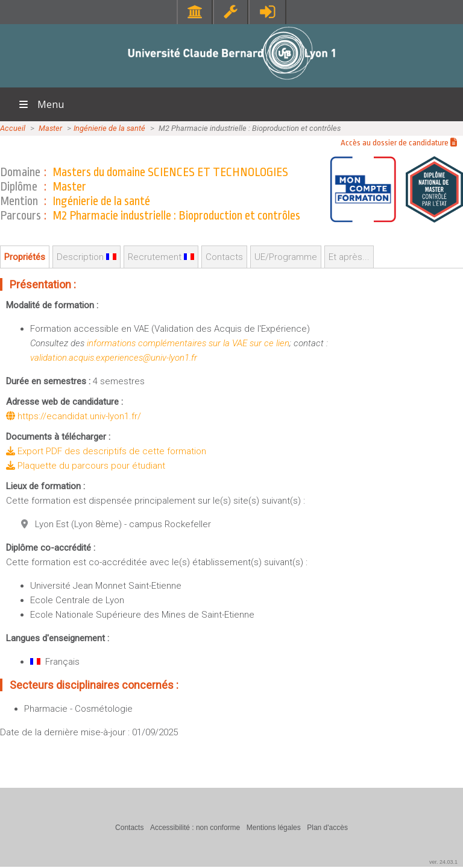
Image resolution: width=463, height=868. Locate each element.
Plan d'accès (327, 828)
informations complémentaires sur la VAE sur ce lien (188, 343)
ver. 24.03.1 (443, 862)
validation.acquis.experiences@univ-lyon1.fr (114, 358)
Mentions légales (274, 828)
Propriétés (25, 257)
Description (87, 257)
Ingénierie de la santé (109, 128)
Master (50, 128)
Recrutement (161, 257)
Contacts (224, 257)
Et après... (349, 257)
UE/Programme (286, 257)
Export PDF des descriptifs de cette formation (106, 451)
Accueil (13, 128)
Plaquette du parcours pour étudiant (86, 466)
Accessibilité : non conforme (195, 828)
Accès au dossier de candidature (399, 143)
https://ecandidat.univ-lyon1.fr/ (74, 416)
